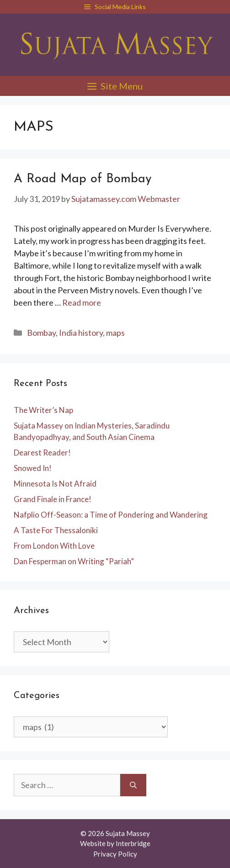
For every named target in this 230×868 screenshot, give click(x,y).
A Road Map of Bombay (83, 179)
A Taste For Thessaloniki (56, 530)
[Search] (133, 785)
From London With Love (54, 546)
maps (115, 333)
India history (81, 333)
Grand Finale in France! (53, 499)
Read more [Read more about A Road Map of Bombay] (82, 302)
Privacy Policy (115, 854)
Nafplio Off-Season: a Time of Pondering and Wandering (111, 515)
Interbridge (133, 843)
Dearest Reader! (42, 453)
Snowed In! (33, 468)
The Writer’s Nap (43, 410)
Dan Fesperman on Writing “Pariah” (74, 561)
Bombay (41, 333)
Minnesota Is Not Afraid (55, 484)
